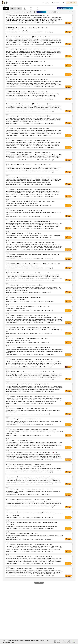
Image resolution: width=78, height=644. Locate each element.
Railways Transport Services (25, 37)
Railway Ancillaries (22, 16)
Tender (6, 8)
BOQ (19, 8)
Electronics (21, 297)
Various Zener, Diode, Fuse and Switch (15, 299)
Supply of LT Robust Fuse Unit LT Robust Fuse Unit (18, 63)
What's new (55, 3)
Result (13, 8)
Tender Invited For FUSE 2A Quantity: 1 (15, 309)
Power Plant (21, 61)
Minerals (20, 201)
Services (46, 3)
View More (39, 583)
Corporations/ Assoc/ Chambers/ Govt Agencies (30, 255)
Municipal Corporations (24, 430)
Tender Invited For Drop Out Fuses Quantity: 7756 (18, 340)
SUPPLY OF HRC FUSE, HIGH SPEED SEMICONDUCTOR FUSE (22, 266)
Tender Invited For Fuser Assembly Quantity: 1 (17, 30)
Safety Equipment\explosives (25, 49)
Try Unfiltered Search (41, 12)
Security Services (22, 28)
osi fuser (31, 12)
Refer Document (13, 23)
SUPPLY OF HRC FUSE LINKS (13, 257)
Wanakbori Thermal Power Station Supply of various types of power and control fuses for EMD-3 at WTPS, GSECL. (34, 235)
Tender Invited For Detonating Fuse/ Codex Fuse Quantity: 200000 (22, 204)
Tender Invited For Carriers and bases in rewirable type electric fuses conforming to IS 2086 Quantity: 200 (31, 527)
